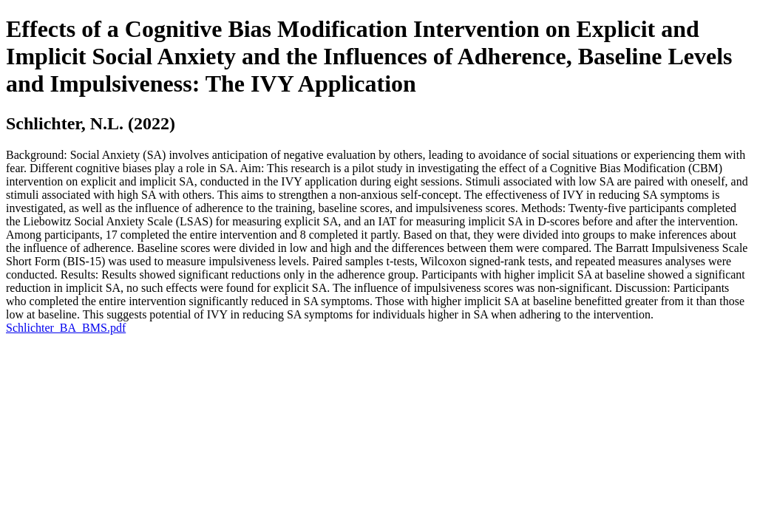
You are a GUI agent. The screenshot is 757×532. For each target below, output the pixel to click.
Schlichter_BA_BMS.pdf (66, 328)
